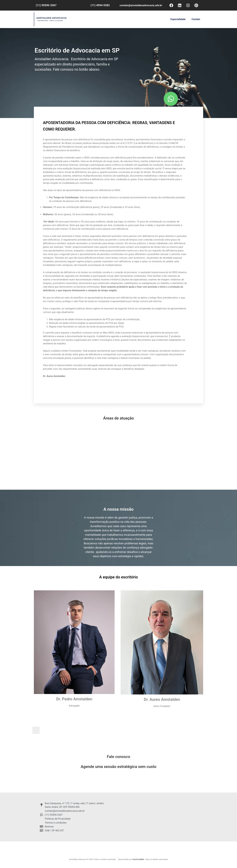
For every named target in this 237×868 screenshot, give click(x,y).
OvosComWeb (138, 859)
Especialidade (178, 19)
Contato (196, 19)
